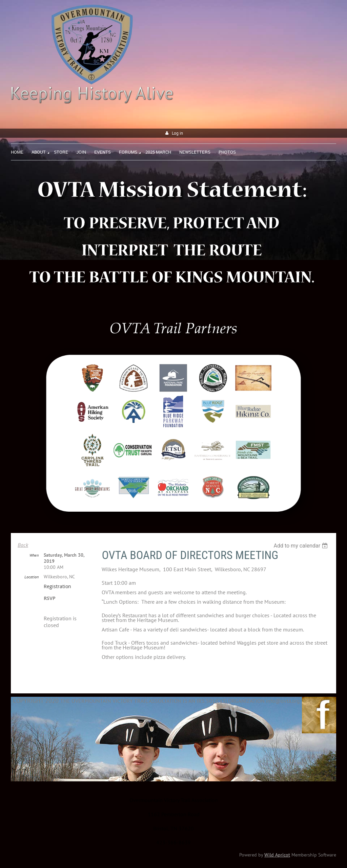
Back (23, 545)
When (34, 555)
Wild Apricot (277, 855)
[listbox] (301, 546)
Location (32, 577)
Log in (177, 133)
